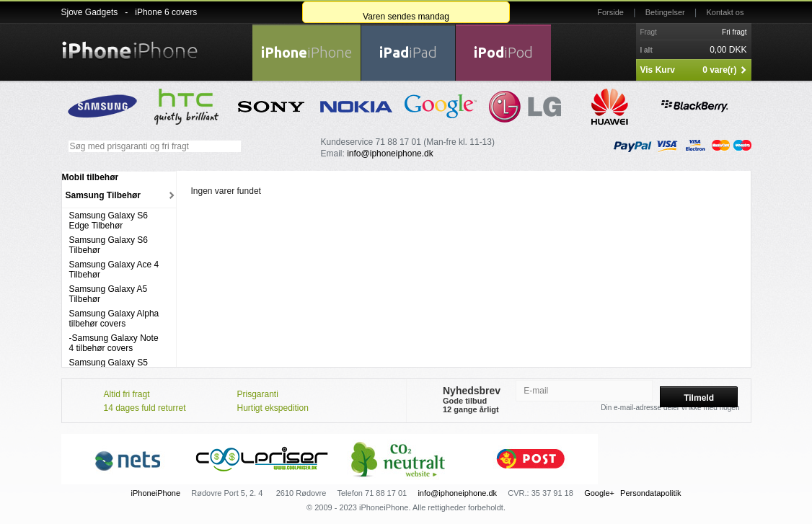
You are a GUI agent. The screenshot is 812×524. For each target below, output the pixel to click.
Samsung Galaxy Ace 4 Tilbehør (114, 270)
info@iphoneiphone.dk (390, 154)
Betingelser (665, 12)
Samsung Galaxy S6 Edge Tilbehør (109, 221)
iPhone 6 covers (166, 12)
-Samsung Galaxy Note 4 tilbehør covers (114, 343)
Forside (610, 12)
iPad (408, 52)
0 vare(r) (719, 70)
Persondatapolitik (650, 493)
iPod (503, 52)
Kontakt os (725, 12)
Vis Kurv (658, 70)
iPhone (306, 52)
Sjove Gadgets (90, 12)
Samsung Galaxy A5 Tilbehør (109, 294)
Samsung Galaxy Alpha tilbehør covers (114, 319)
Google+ (599, 493)
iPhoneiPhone (156, 493)
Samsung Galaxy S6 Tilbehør (109, 245)
